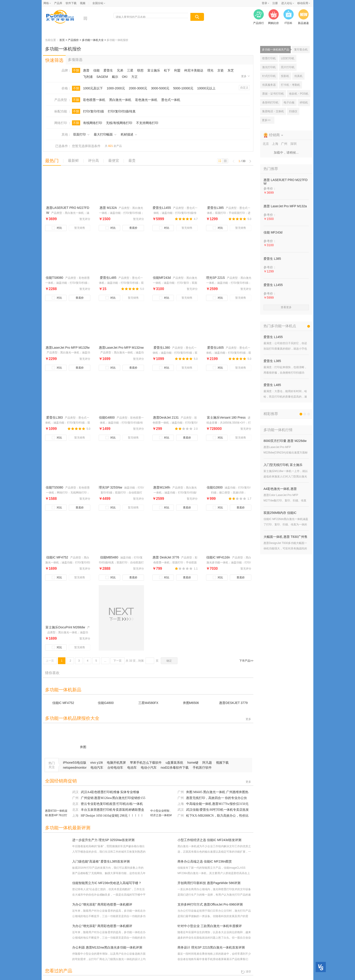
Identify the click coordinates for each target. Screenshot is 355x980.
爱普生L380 (162, 348)
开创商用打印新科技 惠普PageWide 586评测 (209, 883)
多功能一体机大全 (93, 40)
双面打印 (81, 134)
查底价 (133, 228)
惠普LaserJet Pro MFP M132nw (121, 348)
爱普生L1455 (162, 208)
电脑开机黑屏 (117, 763)
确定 (169, 661)
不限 (76, 70)
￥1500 (105, 219)
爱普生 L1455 (273, 285)
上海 (76, 816)
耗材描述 (129, 134)
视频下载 (222, 763)
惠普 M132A (109, 208)
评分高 (94, 161)
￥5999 (158, 219)
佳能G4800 (107, 417)
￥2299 (51, 359)
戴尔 (115, 77)
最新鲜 (73, 161)
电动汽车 (97, 768)
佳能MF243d (162, 278)
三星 (130, 70)
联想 (140, 70)
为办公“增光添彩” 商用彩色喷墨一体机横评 (102, 904)
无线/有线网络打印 (119, 123)
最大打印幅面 (105, 134)
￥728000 (214, 429)
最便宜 (114, 161)
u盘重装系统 (175, 763)
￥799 (157, 569)
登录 (264, 3)
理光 (210, 70)
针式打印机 (269, 76)
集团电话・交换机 (273, 111)
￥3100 (158, 289)
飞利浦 (88, 77)
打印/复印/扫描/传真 (122, 111)
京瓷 (221, 70)
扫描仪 (293, 111)
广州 (76, 798)
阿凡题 (208, 763)
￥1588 (51, 499)
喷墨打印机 (269, 58)
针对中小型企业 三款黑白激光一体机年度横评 (210, 926)
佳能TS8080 (55, 278)
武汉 (76, 792)
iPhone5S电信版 (75, 763)
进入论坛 (287, 3)
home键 (193, 763)
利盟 (177, 70)
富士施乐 (154, 70)
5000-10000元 (183, 88)
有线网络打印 (93, 123)
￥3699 (51, 219)
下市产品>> (246, 661)
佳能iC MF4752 (58, 557)
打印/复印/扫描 (94, 111)
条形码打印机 (270, 103)
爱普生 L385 (272, 259)
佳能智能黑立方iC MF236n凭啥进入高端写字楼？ (107, 883)
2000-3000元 (138, 88)
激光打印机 (269, 67)
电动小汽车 (149, 768)
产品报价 (74, 40)
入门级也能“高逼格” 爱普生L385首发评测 (101, 861)
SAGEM (102, 77)
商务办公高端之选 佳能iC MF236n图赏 (205, 861)
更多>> (266, 120)
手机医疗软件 (202, 768)
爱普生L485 (109, 278)
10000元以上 (206, 88)
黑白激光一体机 (120, 100)
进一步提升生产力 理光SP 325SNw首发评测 (103, 840)
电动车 (132, 768)
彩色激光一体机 (146, 100)
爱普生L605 (216, 348)
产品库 (58, 3)
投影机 (285, 76)
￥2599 (212, 289)
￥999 (211, 499)
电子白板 (289, 103)
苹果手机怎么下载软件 (146, 763)
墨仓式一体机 (171, 100)
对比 (58, 228)
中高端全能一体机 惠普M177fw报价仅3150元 (217, 804)
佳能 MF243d (273, 232)
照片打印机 (288, 67)
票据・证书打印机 (273, 94)
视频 (83, 3)
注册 (275, 3)
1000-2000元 (116, 88)
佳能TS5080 (55, 487)
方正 (134, 77)
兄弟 (120, 70)
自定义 (244, 88)
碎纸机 (304, 103)
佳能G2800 (215, 487)
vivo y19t (97, 763)
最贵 (132, 161)
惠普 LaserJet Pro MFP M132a (285, 206)
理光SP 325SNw (111, 487)
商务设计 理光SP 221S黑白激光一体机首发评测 (211, 947)
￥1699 (105, 359)
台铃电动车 (116, 768)
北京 (76, 804)
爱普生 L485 (272, 385)
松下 (167, 70)
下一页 (118, 661)
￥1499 (105, 429)
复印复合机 (301, 50)
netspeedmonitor (75, 768)
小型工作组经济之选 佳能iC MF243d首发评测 (209, 840)
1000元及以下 (93, 88)
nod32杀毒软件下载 (175, 768)
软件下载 (71, 3)
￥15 (103, 289)
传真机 (298, 76)
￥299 (157, 429)
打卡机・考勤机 (290, 85)
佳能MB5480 (110, 557)
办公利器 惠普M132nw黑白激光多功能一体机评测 (107, 947)
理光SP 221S (216, 278)
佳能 (96, 70)
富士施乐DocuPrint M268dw (66, 627)
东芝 (231, 70)
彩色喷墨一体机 (94, 100)
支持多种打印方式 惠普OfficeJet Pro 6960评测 (210, 904)
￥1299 (212, 219)
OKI (125, 77)
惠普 (86, 70)
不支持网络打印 (147, 123)
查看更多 (286, 307)
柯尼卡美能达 (194, 70)
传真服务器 (269, 85)
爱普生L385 (216, 208)
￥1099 (158, 359)
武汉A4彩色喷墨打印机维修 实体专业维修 (110, 792)
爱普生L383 (55, 417)
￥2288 (51, 289)
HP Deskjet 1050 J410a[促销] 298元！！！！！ (112, 816)
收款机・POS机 (299, 94)
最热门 (52, 161)
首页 (62, 40)
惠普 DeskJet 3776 (166, 557)
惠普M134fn (162, 487)
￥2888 (105, 569)
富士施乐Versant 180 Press (227, 417)
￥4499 (105, 499)
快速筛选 (54, 60)
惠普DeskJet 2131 (166, 417)
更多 (245, 76)
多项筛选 (75, 60)
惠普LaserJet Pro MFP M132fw (68, 348)
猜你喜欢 (52, 673)
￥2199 (212, 359)
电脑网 (62, 17)
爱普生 (108, 70)
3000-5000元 (160, 88)
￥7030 (212, 569)
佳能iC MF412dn (218, 557)
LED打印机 (288, 58)
